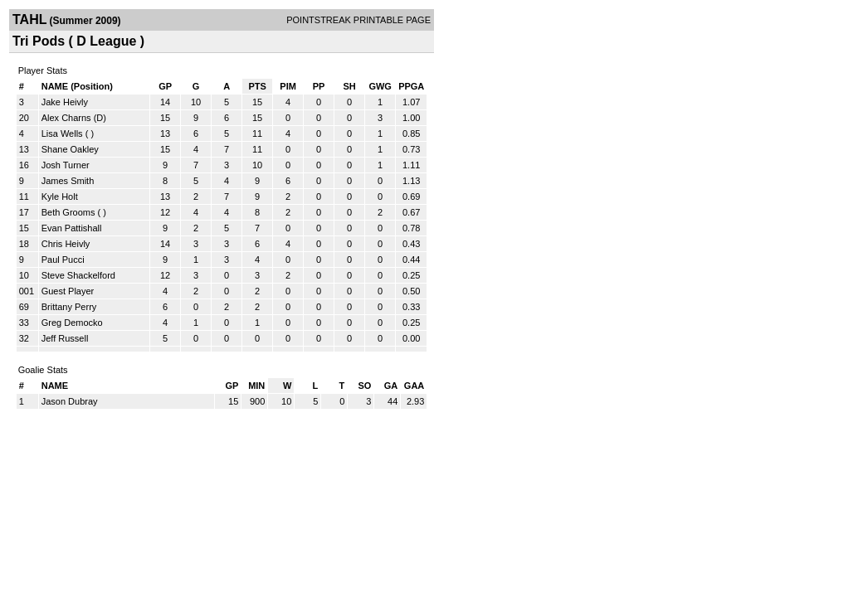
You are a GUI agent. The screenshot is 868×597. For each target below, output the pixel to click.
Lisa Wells (62, 133)
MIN (256, 386)
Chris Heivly (66, 244)
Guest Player (68, 291)
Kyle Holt (60, 197)
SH (349, 86)
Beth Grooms (68, 212)
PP (319, 86)
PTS (257, 86)
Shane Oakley (70, 149)
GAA (414, 386)
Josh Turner (66, 165)
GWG (380, 86)
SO (364, 386)
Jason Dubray (70, 401)
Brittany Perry (69, 307)
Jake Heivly (65, 102)
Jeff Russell (65, 338)
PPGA (411, 86)
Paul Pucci (63, 260)
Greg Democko (72, 323)
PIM (288, 86)
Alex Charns (66, 118)
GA (391, 386)
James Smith (68, 181)
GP (165, 86)
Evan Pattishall (72, 228)
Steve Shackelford (78, 275)
